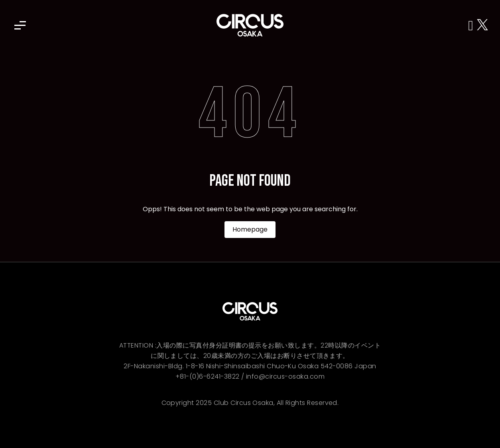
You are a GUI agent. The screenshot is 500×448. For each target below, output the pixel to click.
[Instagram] (472, 25)
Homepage (250, 229)
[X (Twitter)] (482, 25)
